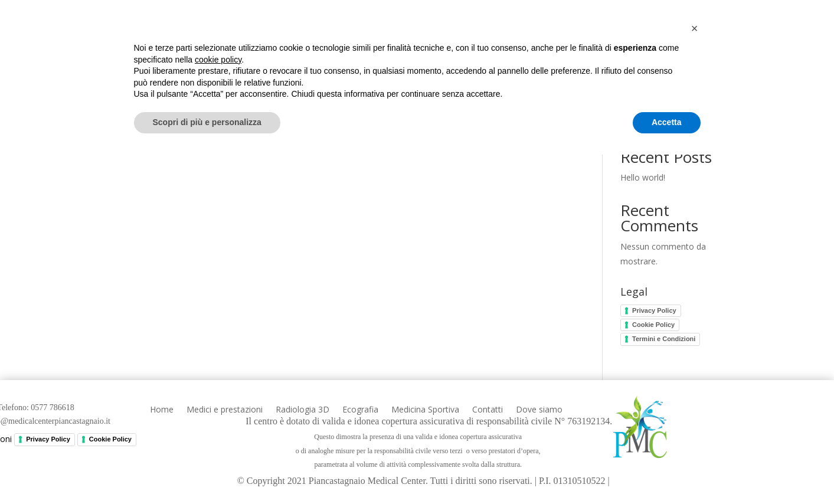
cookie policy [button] (218, 409)
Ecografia (485, 48)
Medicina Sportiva (570, 48)
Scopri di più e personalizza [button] (207, 472)
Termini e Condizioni (664, 339)
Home (222, 48)
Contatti (653, 48)
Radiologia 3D (408, 48)
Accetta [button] (667, 472)
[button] (695, 378)
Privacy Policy (654, 310)
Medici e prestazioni (304, 48)
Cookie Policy (653, 325)
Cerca (719, 120)
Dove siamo (718, 48)
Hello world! (643, 177)
